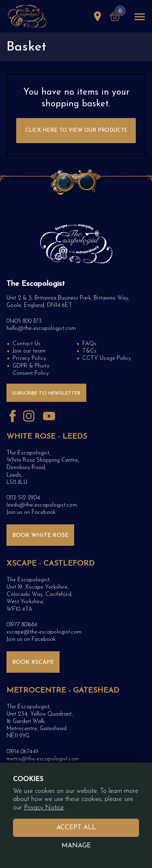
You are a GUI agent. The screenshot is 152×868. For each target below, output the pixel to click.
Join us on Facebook (31, 512)
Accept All (76, 828)
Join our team (29, 351)
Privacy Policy (29, 358)
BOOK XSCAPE (33, 662)
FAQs (89, 344)
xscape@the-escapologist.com (44, 632)
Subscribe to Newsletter (46, 393)
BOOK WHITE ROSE (40, 535)
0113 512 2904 (23, 498)
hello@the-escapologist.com (41, 328)
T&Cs (89, 351)
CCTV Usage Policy (107, 358)
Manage (76, 846)
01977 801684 (22, 625)
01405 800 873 (24, 321)
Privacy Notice (44, 808)
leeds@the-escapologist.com (42, 505)
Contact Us (27, 344)
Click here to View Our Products (76, 130)
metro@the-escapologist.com (43, 759)
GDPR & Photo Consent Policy (31, 370)
